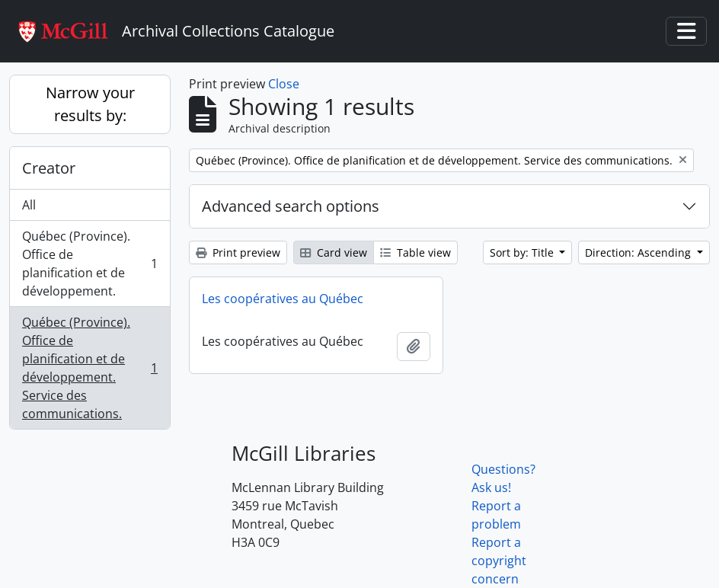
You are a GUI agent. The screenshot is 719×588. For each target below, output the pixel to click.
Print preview (238, 252)
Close (284, 84)
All (29, 205)
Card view (334, 252)
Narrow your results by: (90, 104)
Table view (415, 252)
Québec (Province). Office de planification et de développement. (89, 264)
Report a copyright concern (499, 561)
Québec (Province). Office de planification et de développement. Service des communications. (89, 368)
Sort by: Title (523, 252)
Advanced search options (291, 206)
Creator (49, 168)
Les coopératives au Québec (283, 299)
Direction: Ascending (639, 252)
